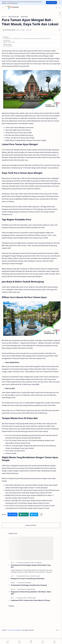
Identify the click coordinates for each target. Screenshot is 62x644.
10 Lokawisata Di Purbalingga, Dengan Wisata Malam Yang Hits (31, 566)
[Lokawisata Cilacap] (23, 598)
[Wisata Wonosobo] (35, 576)
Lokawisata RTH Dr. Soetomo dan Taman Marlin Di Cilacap (30, 600)
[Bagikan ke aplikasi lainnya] (41, 514)
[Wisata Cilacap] (32, 598)
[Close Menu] (60, 3)
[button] (56, 8)
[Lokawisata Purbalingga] (24, 563)
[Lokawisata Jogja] (30, 589)
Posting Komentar (31, 525)
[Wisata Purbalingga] (36, 563)
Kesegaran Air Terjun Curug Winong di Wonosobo (28, 578)
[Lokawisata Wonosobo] (24, 576)
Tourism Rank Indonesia (14, 630)
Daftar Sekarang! (51, 3)
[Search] (59, 8)
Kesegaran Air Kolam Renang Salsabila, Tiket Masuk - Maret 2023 (31, 593)
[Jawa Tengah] (22, 589)
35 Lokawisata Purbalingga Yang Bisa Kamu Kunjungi (29, 585)
